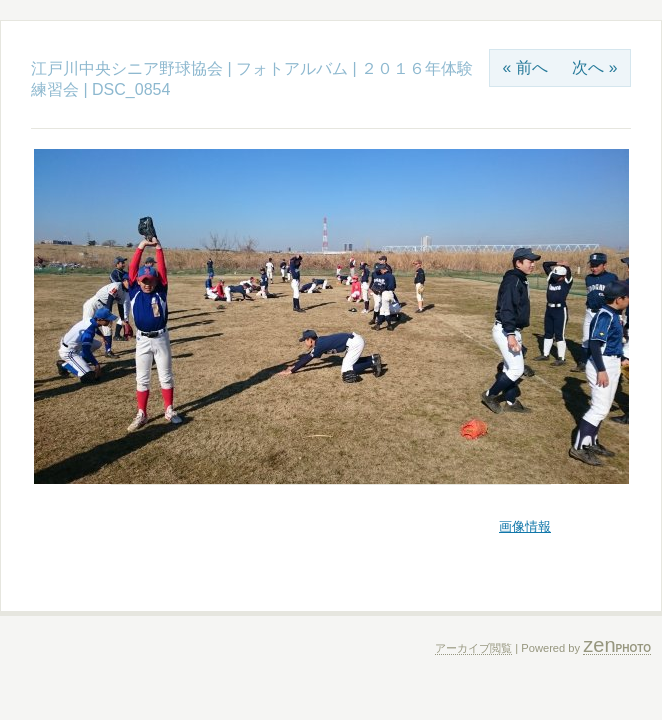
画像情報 (525, 526)
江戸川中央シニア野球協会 (127, 68)
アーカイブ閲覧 (473, 648)
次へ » (594, 67)
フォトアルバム (294, 68)
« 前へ (524, 67)
